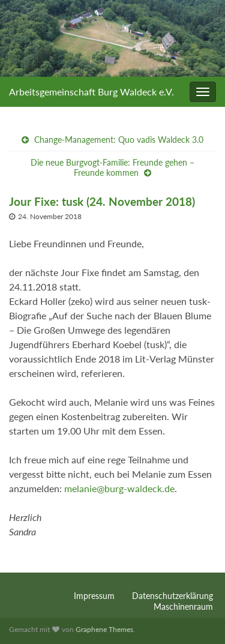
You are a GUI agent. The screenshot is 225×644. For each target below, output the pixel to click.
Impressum (94, 596)
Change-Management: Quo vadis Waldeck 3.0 (119, 140)
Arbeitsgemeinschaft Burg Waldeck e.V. (91, 92)
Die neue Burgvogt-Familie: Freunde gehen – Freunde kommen (112, 167)
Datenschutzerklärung (172, 596)
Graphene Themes (104, 629)
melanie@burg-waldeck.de (119, 488)
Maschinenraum (183, 606)
